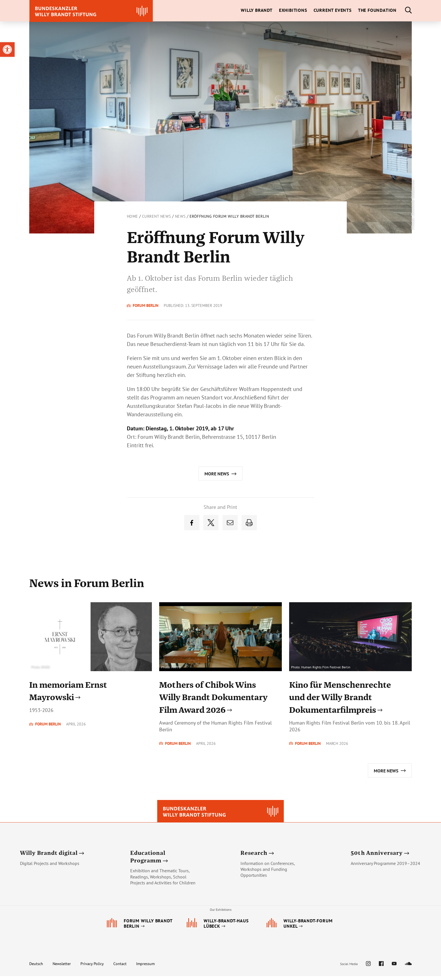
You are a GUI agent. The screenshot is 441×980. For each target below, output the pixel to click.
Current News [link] (157, 216)
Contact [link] (120, 968)
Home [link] (132, 216)
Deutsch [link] (36, 968)
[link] (7, 50)
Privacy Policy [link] (92, 968)
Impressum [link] (145, 968)
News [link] (180, 216)
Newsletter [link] (62, 968)
